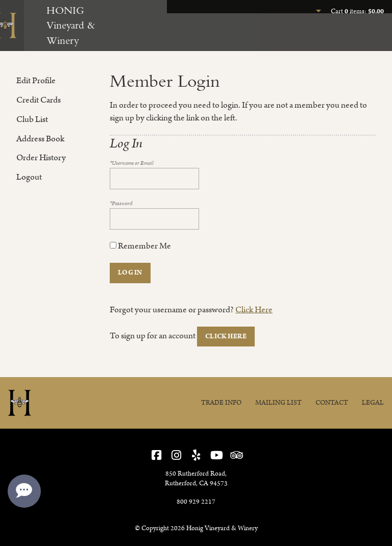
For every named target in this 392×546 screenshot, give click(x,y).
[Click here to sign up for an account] (226, 337)
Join (328, 35)
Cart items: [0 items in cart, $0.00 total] (357, 11)
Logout (29, 177)
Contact (332, 403)
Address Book (40, 139)
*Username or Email (132, 163)
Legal (373, 403)
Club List (32, 119)
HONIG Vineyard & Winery (71, 25)
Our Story (368, 35)
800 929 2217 (196, 502)
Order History (41, 158)
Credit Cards (39, 100)
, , (196, 479)
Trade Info (221, 403)
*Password (121, 204)
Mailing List (278, 403)
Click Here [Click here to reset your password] (254, 310)
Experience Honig (226, 35)
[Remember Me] (113, 245)
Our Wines (288, 35)
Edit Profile (36, 81)
